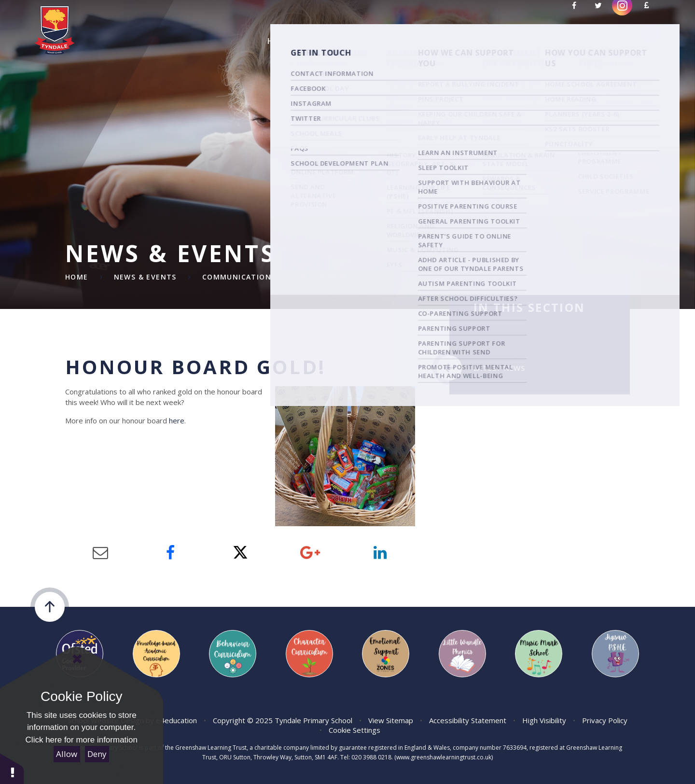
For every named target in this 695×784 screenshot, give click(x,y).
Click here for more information (82, 740)
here (177, 420)
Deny (97, 754)
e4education (176, 720)
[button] (12, 768)
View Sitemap (391, 720)
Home (77, 277)
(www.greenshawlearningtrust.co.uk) (443, 757)
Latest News (324, 277)
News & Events (145, 277)
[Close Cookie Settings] (77, 659)
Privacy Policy (605, 720)
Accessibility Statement (468, 720)
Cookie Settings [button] (354, 730)
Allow (67, 754)
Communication (237, 277)
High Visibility (544, 720)
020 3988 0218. (372, 757)
